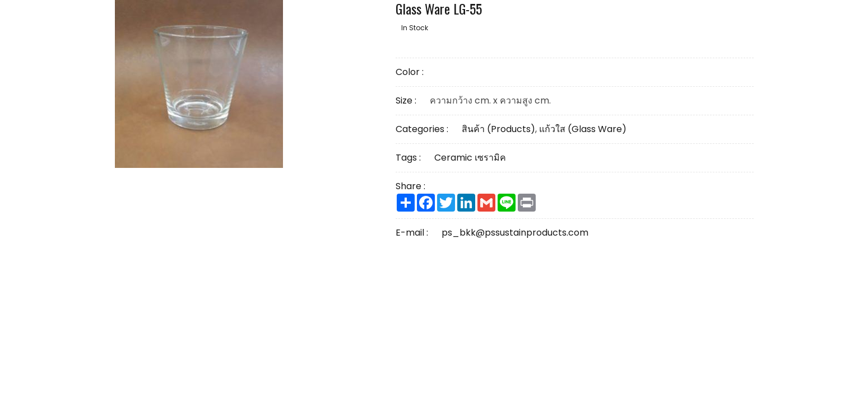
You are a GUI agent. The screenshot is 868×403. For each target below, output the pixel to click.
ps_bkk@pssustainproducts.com (515, 233)
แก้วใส (583, 129)
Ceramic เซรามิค (470, 158)
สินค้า (498, 129)
